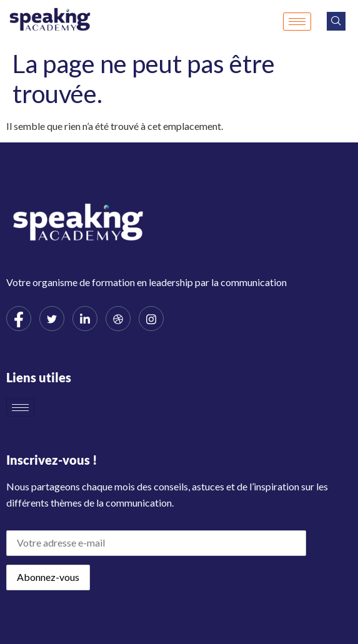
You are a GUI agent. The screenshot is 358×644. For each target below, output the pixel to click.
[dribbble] (118, 319)
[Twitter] (52, 319)
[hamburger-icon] (297, 22)
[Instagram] (151, 319)
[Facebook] (19, 319)
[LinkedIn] (85, 319)
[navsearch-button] (336, 21)
